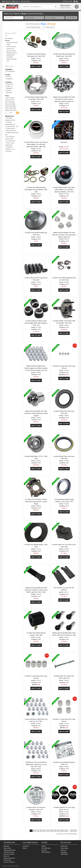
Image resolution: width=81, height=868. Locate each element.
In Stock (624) (10, 71)
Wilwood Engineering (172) (10, 123)
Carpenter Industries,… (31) (10, 148)
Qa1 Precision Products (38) (10, 138)
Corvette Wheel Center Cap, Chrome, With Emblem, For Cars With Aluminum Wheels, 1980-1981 (36, 144)
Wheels (44, 24)
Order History (64, 848)
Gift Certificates (46, 848)
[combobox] (14, 18)
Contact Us (16, 1)
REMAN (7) (9, 88)
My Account (64, 846)
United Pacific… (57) (12, 126)
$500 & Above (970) (11, 110)
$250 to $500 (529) (10, 108)
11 (66, 831)
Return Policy (7, 848)
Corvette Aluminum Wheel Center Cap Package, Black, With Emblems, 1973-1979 (36, 323)
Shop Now (71, 18)
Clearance (9, 79)
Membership (64, 854)
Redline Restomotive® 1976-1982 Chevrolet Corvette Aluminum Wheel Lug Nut (36, 413)
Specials (44, 850)
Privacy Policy (7, 860)
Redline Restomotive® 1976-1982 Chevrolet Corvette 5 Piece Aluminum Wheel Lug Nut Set (64, 235)
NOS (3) (8, 90)
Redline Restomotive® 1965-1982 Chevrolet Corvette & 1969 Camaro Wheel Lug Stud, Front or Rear (36, 590)
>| (75, 831)
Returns (25, 848)
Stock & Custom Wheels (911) (11, 48)
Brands (44, 846)
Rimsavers (64, 142)
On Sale (8, 77)
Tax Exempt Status (9, 852)
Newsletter (64, 852)
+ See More (8, 151)
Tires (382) (10, 57)
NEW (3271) (9, 84)
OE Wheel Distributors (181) (10, 119)
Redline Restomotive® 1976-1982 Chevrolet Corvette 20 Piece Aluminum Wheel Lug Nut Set (64, 99)
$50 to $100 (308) (10, 104)
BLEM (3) (9, 92)
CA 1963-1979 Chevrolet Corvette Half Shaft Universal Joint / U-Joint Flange (36, 502)
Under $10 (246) (10, 98)
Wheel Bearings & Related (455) (12, 54)
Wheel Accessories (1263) (12, 44)
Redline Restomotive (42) (12, 133)
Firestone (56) (10, 128)
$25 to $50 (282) (10, 102)
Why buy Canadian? (9, 854)
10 (62, 831)
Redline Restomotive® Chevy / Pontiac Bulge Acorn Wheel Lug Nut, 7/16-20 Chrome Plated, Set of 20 (36, 368)
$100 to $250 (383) (10, 106)
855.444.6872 (7, 1)
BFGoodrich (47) (11, 130)
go (18, 113)
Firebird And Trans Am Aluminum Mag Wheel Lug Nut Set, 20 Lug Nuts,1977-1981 (36, 764)
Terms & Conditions (9, 862)
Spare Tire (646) (11, 51)
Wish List (63, 850)
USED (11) (9, 86)
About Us (6, 856)
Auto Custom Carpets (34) (10, 144)
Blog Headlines (46, 852)
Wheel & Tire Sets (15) (12, 60)
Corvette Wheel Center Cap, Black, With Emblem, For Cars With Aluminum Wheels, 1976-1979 (64, 190)
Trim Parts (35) (10, 141)
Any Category (9, 38)
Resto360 (6, 846)
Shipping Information (10, 850)
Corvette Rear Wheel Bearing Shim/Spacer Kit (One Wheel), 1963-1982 (36, 190)
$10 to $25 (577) (10, 100)
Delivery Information (9, 858)
